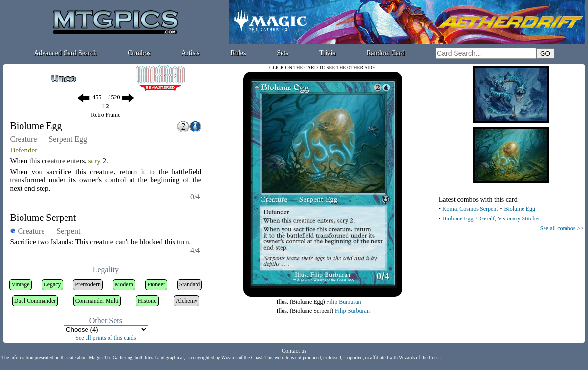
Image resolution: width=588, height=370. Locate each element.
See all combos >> (562, 228)
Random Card (386, 53)
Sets (283, 53)
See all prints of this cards (106, 338)
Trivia (327, 53)
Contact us (294, 351)
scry (95, 161)
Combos (139, 53)
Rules (239, 53)
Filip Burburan (344, 302)
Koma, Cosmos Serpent (470, 209)
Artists (190, 53)
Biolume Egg (520, 209)
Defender (23, 150)
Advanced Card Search (65, 53)
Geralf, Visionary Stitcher (510, 218)
